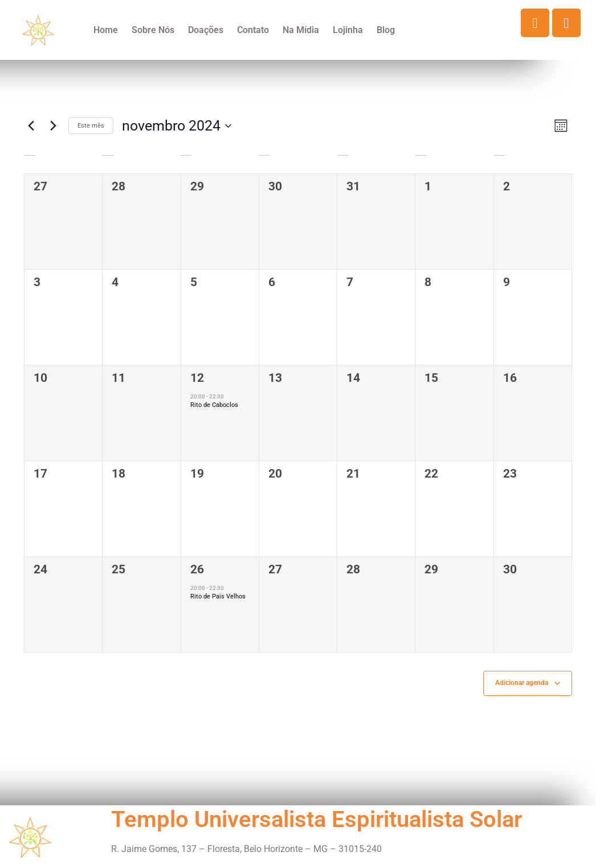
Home (106, 30)
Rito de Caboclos (214, 405)
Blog (386, 30)
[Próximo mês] (53, 126)
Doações (206, 30)
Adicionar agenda (522, 683)
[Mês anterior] (31, 126)
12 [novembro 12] (197, 378)
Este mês (91, 126)
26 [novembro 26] (197, 569)
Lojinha (348, 30)
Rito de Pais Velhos (218, 596)
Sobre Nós (153, 30)
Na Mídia (301, 30)
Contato (253, 30)
